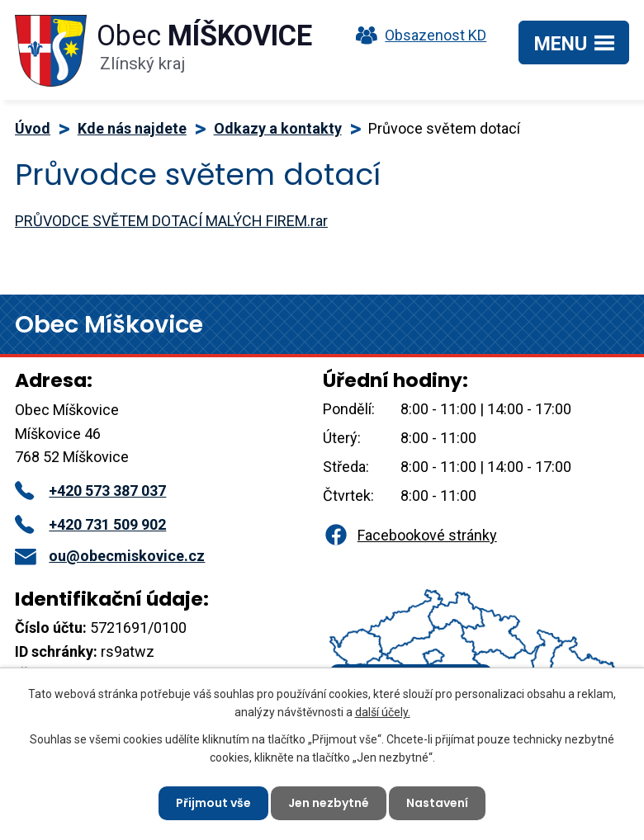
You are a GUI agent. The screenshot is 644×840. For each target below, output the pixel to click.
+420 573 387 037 (90, 491)
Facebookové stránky (410, 535)
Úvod (33, 128)
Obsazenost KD (417, 35)
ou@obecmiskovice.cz (110, 556)
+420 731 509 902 (90, 524)
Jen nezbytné (329, 803)
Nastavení (437, 803)
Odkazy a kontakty (278, 128)
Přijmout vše (213, 803)
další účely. (383, 712)
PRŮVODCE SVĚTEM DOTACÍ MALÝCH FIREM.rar (171, 221)
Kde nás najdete (132, 128)
